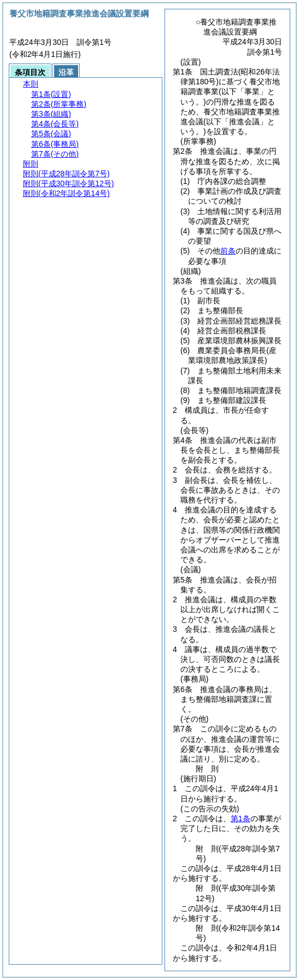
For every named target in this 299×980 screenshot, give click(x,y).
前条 (228, 251)
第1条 (241, 818)
